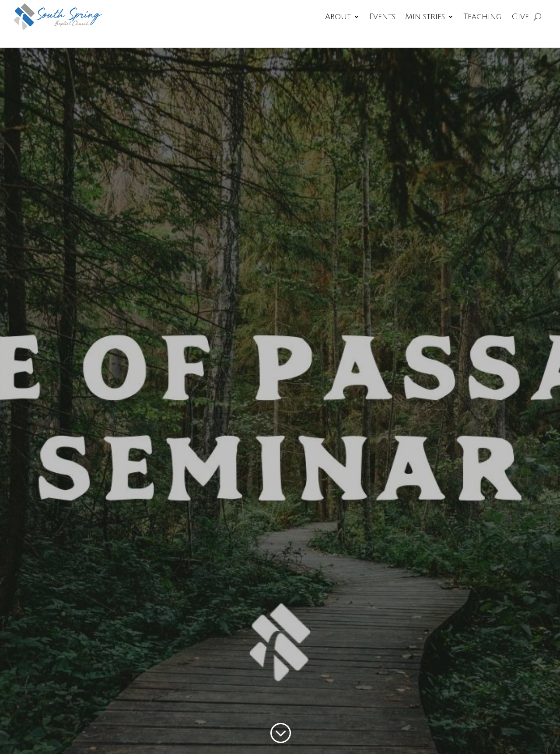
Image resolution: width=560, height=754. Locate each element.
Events (382, 17)
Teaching (483, 17)
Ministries (425, 17)
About (338, 17)
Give (520, 17)
